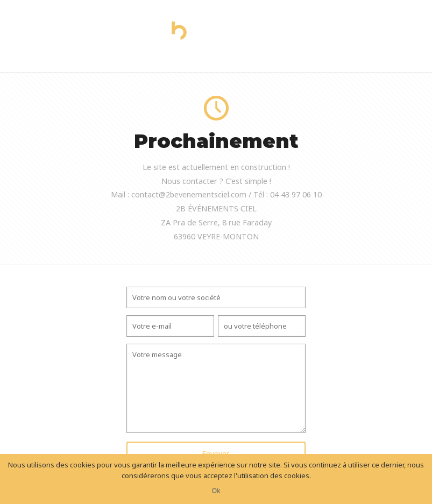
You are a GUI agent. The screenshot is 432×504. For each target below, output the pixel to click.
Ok (216, 491)
